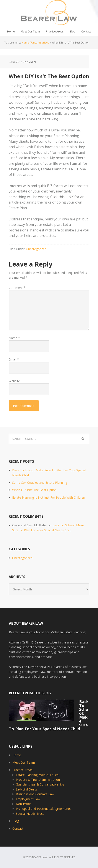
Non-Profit (23, 804)
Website (14, 381)
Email (14, 359)
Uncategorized (36, 249)
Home (17, 755)
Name (14, 338)
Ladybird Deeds (27, 789)
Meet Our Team (24, 762)
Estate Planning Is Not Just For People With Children (49, 497)
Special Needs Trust (30, 814)
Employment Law (28, 799)
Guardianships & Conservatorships (40, 784)
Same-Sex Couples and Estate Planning (40, 482)
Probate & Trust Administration (38, 780)
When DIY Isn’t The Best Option (34, 490)
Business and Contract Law (35, 794)
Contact (18, 828)
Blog (16, 821)
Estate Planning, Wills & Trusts (37, 775)
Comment (17, 288)
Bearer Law (49, 14)
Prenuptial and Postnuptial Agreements (43, 809)
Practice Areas (22, 770)
